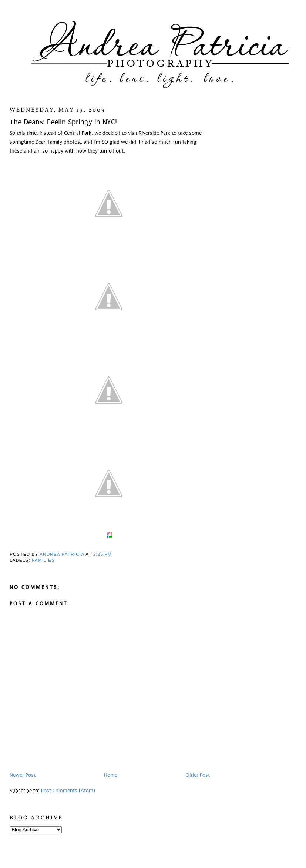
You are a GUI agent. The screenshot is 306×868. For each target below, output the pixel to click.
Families (43, 560)
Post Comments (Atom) (68, 791)
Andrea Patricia (63, 554)
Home (111, 775)
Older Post (198, 775)
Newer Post (23, 775)
